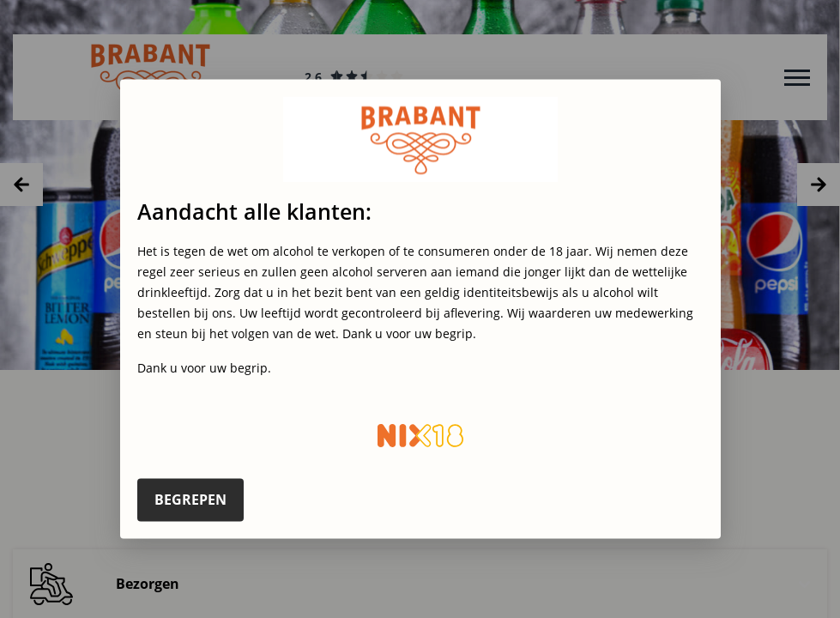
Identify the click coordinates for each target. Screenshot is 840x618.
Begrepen (190, 500)
